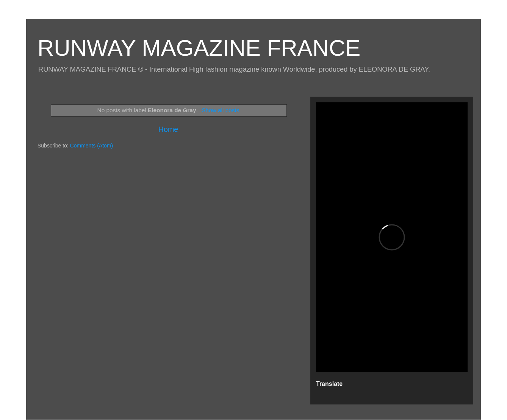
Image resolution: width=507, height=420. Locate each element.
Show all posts (220, 110)
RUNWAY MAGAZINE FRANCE (199, 48)
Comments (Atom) (92, 146)
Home (168, 129)
